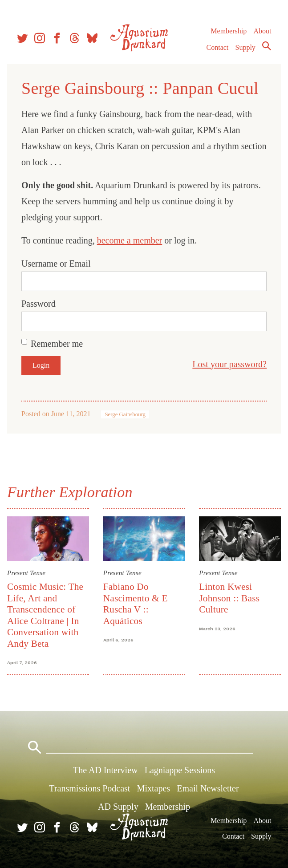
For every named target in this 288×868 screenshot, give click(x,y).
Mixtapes (154, 788)
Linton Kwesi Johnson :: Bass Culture (229, 598)
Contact (218, 47)
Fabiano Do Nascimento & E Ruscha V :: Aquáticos (136, 604)
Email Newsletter (208, 788)
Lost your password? (229, 364)
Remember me (57, 344)
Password (39, 304)
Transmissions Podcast (89, 788)
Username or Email (56, 264)
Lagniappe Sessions (180, 770)
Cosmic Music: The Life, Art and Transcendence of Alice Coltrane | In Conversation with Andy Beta (45, 615)
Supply (245, 47)
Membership (229, 31)
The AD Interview (105, 770)
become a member (130, 240)
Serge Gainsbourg (125, 414)
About (262, 31)
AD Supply (118, 807)
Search (267, 46)
